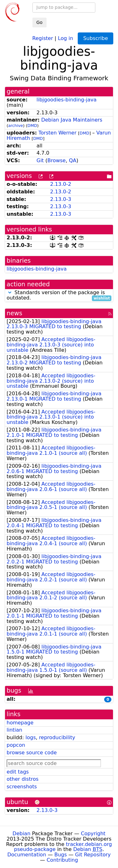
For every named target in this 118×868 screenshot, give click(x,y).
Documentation (27, 855)
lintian (14, 730)
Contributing (62, 860)
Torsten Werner (57, 133)
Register (43, 38)
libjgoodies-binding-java (67, 100)
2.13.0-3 (61, 199)
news (14, 313)
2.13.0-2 (61, 184)
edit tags (18, 772)
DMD (32, 126)
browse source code (32, 753)
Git (40, 160)
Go (39, 22)
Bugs (61, 855)
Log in (65, 38)
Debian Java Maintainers (72, 120)
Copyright (93, 834)
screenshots (22, 787)
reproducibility (57, 737)
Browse (56, 160)
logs (31, 737)
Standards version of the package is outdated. (59, 295)
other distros (22, 779)
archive (16, 126)
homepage (20, 723)
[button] (10, 292)
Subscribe (96, 38)
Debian (22, 834)
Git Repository (93, 855)
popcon (16, 745)
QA (73, 160)
